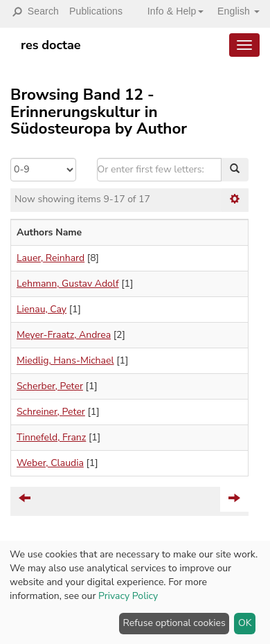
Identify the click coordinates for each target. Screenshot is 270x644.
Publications (96, 11)
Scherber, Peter (50, 386)
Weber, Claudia (50, 463)
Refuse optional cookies (174, 623)
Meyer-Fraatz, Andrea (64, 335)
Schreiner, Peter (51, 412)
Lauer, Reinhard (51, 258)
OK (245, 623)
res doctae (51, 45)
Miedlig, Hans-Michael (65, 360)
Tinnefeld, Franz (51, 437)
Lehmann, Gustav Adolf (68, 284)
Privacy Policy (128, 596)
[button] (170, 11)
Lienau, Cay (42, 309)
